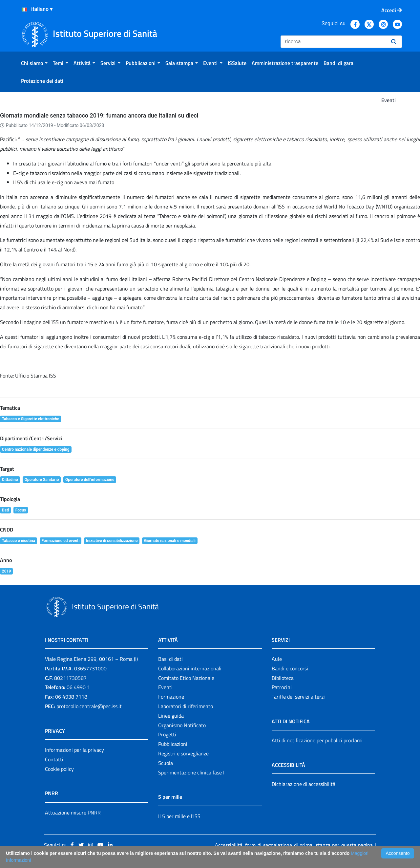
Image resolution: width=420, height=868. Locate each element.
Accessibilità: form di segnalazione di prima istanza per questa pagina (294, 845)
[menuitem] (34, 63)
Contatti (54, 759)
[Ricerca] (333, 42)
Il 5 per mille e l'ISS (179, 816)
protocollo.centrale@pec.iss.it (89, 706)
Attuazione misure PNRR (73, 813)
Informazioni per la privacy (74, 750)
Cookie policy (59, 769)
